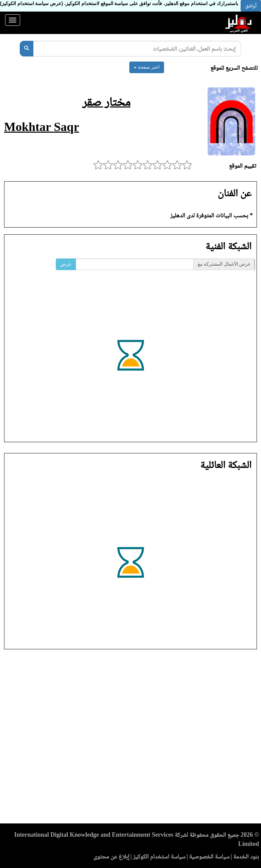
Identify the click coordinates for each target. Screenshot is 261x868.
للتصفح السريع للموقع (234, 68)
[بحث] (27, 49)
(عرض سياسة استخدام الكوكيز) (31, 3)
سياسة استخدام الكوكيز (159, 856)
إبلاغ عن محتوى (111, 856)
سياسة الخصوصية (209, 856)
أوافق (251, 6)
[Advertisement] (130, 738)
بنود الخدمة (246, 856)
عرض (66, 264)
